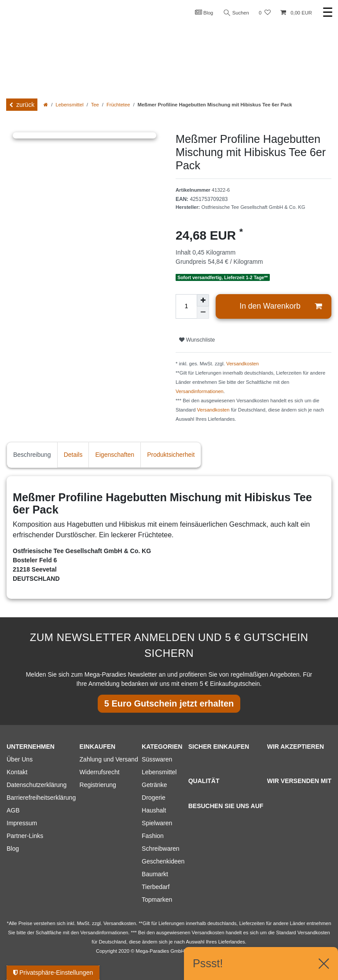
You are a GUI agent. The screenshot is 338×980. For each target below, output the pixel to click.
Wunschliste (197, 340)
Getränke (154, 785)
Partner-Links (25, 836)
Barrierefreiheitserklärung (41, 798)
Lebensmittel (69, 105)
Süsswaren (157, 759)
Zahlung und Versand (109, 759)
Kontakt (17, 772)
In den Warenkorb (281, 306)
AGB (13, 810)
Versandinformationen (200, 391)
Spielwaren (157, 823)
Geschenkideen (163, 861)
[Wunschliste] (265, 13)
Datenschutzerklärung (37, 785)
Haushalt (154, 810)
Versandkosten (242, 364)
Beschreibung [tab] (32, 455)
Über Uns (20, 759)
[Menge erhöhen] (203, 300)
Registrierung (98, 785)
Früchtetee (118, 105)
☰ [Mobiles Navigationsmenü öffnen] (328, 13)
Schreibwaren (161, 849)
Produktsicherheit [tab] (171, 455)
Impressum (22, 823)
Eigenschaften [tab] (115, 455)
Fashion (153, 836)
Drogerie (154, 798)
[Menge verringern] (203, 313)
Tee (95, 105)
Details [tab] (73, 455)
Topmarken (157, 900)
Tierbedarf (156, 887)
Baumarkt (155, 874)
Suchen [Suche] (236, 13)
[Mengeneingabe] (186, 306)
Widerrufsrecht (100, 772)
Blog (204, 12)
